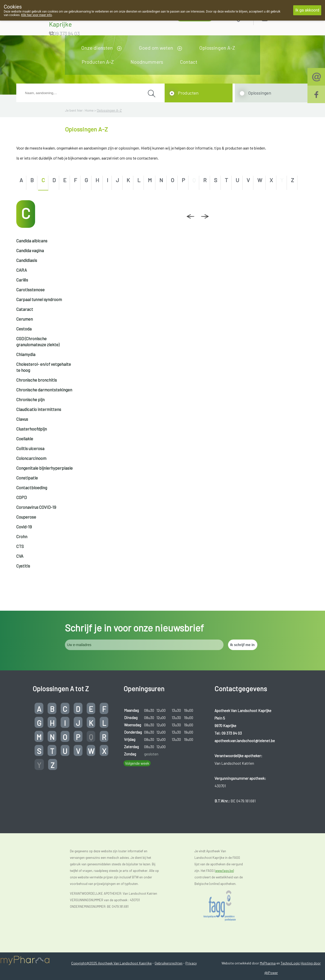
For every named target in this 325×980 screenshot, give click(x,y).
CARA (22, 270)
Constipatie (27, 478)
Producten (188, 93)
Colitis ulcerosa (30, 448)
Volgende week (137, 763)
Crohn (22, 536)
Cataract (25, 309)
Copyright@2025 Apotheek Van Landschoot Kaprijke (111, 963)
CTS (20, 546)
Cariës (22, 280)
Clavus (22, 419)
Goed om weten (156, 48)
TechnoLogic (290, 963)
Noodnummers (147, 62)
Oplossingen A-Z (217, 48)
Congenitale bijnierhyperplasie (44, 468)
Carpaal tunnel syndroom (39, 299)
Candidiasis (27, 260)
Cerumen (25, 319)
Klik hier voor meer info (37, 15)
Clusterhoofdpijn (32, 429)
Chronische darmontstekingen (44, 390)
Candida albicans (32, 241)
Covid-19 (24, 527)
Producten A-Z (98, 62)
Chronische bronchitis (37, 380)
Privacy (191, 963)
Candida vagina (30, 250)
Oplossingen (260, 93)
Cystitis (23, 566)
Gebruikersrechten (169, 963)
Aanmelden (282, 18)
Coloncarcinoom (31, 458)
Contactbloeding (32, 487)
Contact (189, 62)
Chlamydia (26, 354)
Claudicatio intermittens (39, 409)
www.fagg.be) (225, 871)
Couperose (26, 517)
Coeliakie (25, 439)
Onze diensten (97, 48)
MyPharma (268, 963)
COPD (22, 497)
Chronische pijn (30, 399)
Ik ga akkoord (307, 10)
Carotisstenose (30, 290)
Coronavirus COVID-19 (36, 507)
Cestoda (24, 329)
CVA (20, 556)
